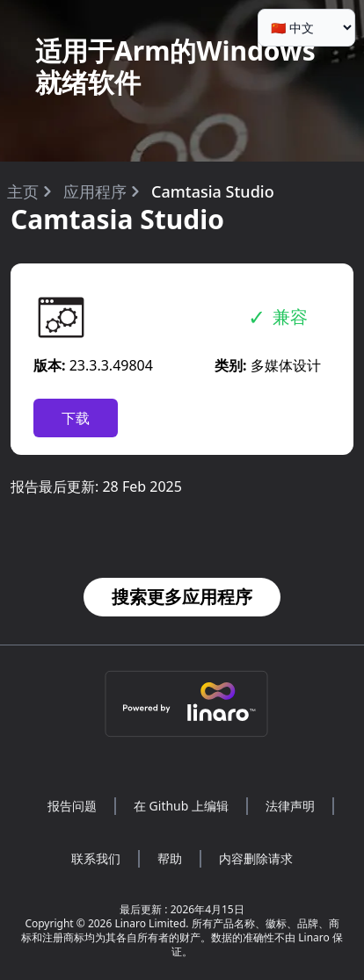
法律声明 (290, 806)
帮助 (170, 858)
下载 (76, 418)
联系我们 (96, 858)
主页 (23, 191)
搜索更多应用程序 (182, 597)
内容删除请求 (256, 858)
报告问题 (72, 806)
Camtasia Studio (213, 191)
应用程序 (95, 191)
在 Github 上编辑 (181, 806)
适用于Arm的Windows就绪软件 (175, 66)
